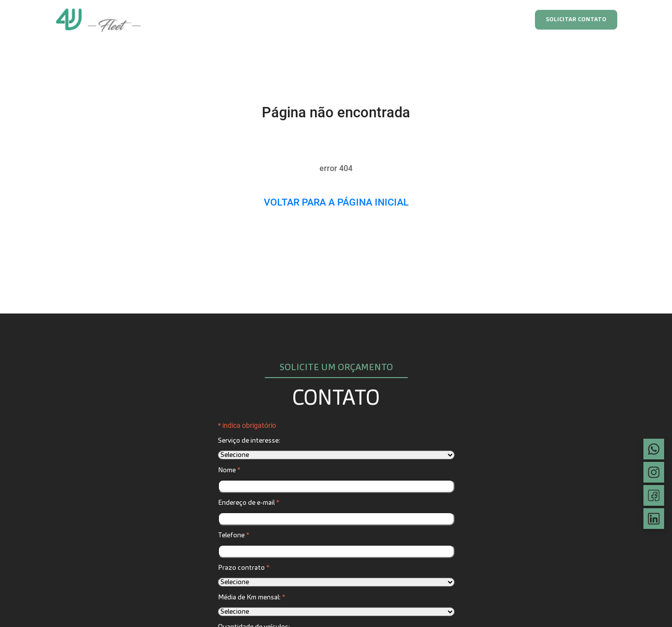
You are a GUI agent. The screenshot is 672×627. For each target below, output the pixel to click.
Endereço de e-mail (248, 503)
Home (217, 20)
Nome (229, 470)
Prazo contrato (244, 568)
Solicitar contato (576, 20)
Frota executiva (321, 20)
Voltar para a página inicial (336, 202)
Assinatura (261, 20)
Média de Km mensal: (251, 597)
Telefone (233, 535)
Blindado (379, 20)
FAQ (475, 20)
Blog (508, 20)
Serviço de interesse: (249, 441)
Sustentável (431, 20)
